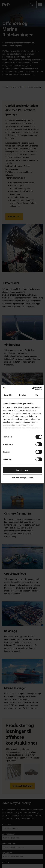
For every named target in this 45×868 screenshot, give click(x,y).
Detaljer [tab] (23, 395)
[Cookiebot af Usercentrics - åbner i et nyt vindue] (32, 388)
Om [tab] (37, 395)
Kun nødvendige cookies (23, 478)
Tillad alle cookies (22, 470)
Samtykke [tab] (8, 395)
